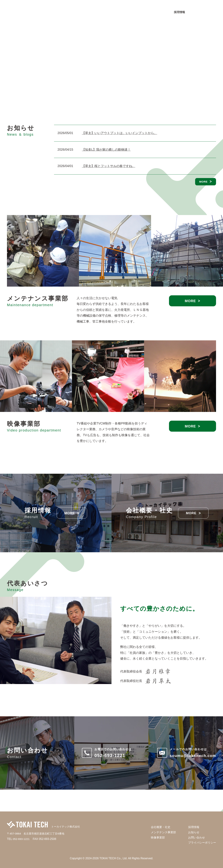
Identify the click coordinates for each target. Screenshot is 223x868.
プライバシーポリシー (202, 843)
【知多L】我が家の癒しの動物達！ (106, 150)
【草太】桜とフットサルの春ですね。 (109, 166)
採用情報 (179, 12)
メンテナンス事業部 (114, 13)
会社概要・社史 (161, 827)
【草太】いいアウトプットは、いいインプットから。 (120, 133)
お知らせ (157, 13)
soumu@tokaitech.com (189, 755)
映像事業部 (139, 13)
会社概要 (91, 13)
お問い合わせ (205, 12)
